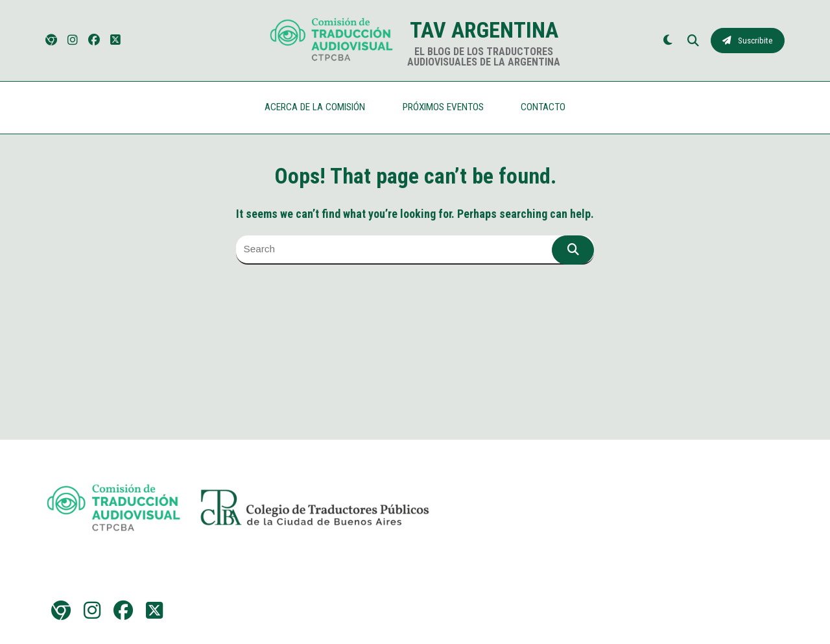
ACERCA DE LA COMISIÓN (315, 107)
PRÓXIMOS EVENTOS (443, 107)
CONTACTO (543, 107)
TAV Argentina (484, 30)
